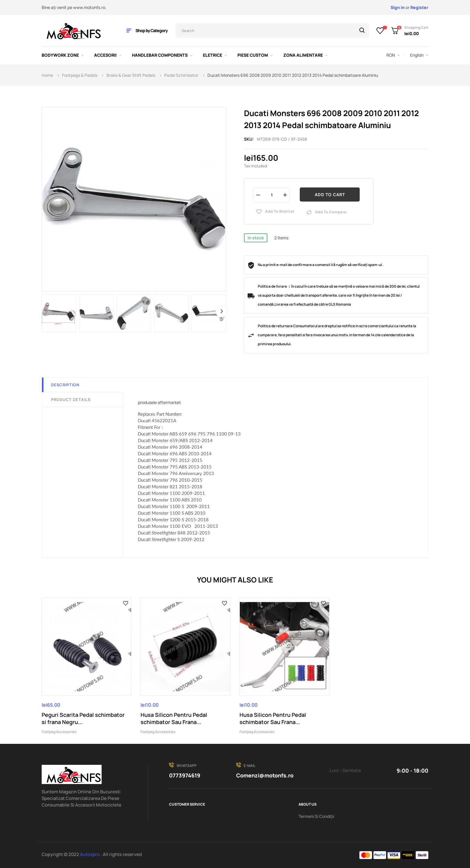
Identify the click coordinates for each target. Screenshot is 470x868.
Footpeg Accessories (59, 732)
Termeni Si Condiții (316, 816)
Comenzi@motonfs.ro (265, 775)
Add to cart (330, 195)
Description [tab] (65, 385)
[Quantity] (272, 195)
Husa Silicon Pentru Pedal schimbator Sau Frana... (174, 718)
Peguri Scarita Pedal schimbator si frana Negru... (83, 718)
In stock (256, 238)
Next (222, 311)
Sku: (249, 139)
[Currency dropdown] (393, 55)
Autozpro (90, 854)
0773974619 (185, 775)
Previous (46, 311)
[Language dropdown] (419, 55)
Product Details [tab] (71, 400)
